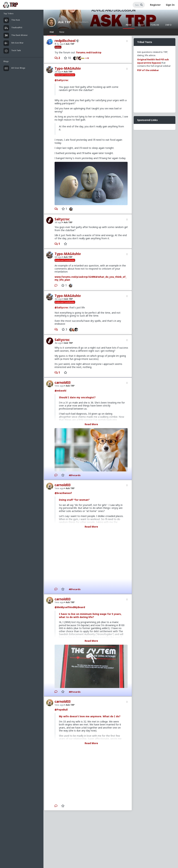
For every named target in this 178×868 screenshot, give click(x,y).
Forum (155, 25)
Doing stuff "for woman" (74, 500)
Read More (91, 424)
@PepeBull (61, 710)
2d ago (58, 72)
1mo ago (59, 386)
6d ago (58, 257)
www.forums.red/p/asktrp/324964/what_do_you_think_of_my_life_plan (91, 278)
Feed (129, 25)
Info (168, 25)
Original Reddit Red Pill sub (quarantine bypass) (153, 61)
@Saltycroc (62, 80)
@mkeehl (60, 391)
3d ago (58, 222)
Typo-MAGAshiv (68, 68)
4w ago (58, 299)
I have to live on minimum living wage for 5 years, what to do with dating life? (90, 615)
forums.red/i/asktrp (89, 52)
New (62, 32)
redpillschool (65, 41)
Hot (52, 32)
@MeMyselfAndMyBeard (70, 607)
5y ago (59, 44)
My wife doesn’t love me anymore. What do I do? (90, 716)
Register (155, 5)
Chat (141, 25)
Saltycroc (62, 219)
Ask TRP (64, 22)
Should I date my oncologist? (77, 397)
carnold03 (63, 383)
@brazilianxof (63, 493)
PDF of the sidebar (148, 70)
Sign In (170, 5)
